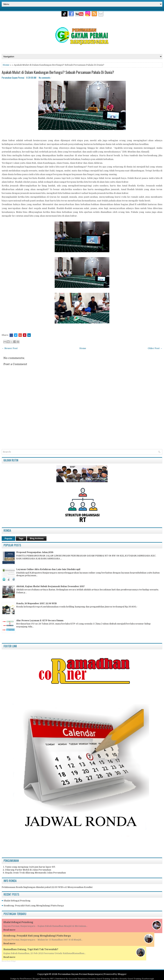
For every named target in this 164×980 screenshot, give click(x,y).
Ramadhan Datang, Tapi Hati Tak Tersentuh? (31, 949)
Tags (21, 539)
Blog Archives (37, 539)
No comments (45, 78)
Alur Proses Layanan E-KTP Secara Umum (40, 620)
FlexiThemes (25, 979)
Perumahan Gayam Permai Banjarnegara (80, 974)
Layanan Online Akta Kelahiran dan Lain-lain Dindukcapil (48, 569)
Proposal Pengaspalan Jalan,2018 (35, 552)
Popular (8, 539)
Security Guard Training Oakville (103, 979)
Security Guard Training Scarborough (137, 979)
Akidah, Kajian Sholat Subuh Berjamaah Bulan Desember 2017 (50, 586)
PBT (52, 979)
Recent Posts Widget (9, 961)
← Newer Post (10, 348)
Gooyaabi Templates (78, 979)
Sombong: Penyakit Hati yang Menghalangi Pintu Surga (34, 906)
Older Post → (155, 348)
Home (6, 65)
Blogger (122, 974)
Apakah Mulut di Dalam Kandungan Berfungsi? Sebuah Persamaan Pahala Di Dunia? (58, 72)
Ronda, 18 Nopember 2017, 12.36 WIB (36, 603)
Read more (9, 930)
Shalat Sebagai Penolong (17, 901)
